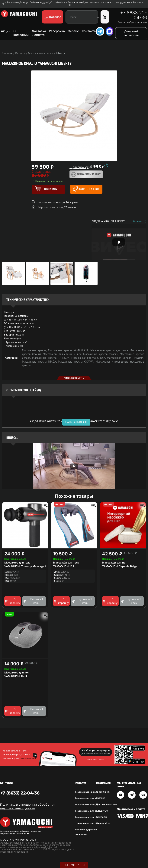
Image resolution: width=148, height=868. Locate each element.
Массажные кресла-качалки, (101, 354)
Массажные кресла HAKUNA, (125, 358)
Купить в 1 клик (86, 189)
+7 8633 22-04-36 (134, 15)
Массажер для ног (114, 562)
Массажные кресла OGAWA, (77, 362)
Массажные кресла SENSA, (89, 358)
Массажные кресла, (35, 350)
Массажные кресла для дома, (110, 350)
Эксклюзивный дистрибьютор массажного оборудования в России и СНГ (105, 4)
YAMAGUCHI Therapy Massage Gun (27, 566)
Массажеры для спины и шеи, (63, 354)
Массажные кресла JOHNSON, (52, 358)
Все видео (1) (140, 221)
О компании (21, 33)
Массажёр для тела (66, 562)
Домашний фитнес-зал (131, 33)
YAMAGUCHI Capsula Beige (120, 566)
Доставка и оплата (39, 33)
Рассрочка (57, 31)
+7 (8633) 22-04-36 (20, 793)
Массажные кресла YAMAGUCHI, (69, 350)
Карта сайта (103, 823)
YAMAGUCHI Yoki (64, 566)
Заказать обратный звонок (132, 22)
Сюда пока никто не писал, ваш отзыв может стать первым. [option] (74, 421)
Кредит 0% (102, 811)
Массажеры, (104, 362)
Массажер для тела (17, 562)
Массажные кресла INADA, (40, 362)
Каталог (101, 798)
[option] (74, 466)
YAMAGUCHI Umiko (17, 676)
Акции (6, 31)
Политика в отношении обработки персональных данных (27, 806)
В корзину (12, 601)
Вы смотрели (74, 865)
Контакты (89, 31)
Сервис (73, 31)
